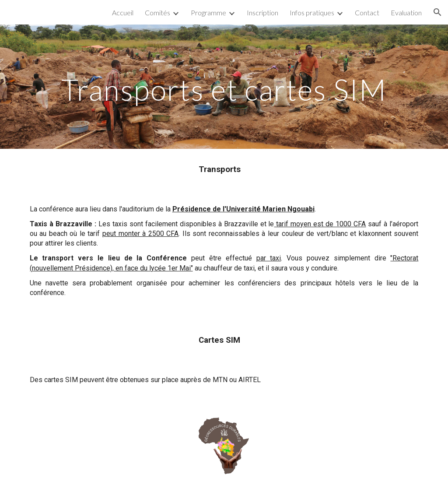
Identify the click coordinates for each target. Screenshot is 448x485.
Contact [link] (367, 12)
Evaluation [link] (406, 12)
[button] (437, 12)
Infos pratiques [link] (312, 12)
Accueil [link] (123, 12)
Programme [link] (208, 12)
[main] (224, 86)
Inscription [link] (262, 12)
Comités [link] (157, 12)
